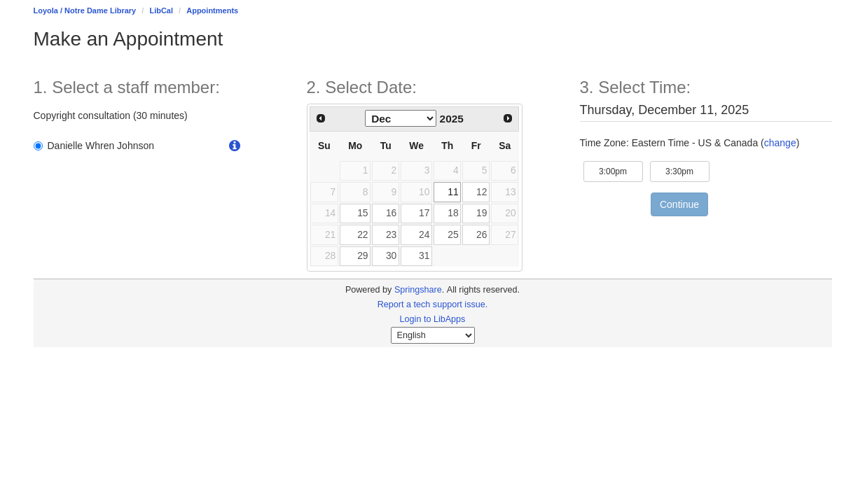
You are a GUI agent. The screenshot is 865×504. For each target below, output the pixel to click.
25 (453, 234)
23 (391, 234)
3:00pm (621, 170)
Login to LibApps (433, 319)
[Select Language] (433, 335)
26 (482, 234)
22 (362, 234)
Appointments (212, 10)
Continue (679, 204)
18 (453, 213)
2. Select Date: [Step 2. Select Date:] (362, 87)
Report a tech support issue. (433, 304)
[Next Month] (508, 118)
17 (424, 213)
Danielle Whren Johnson (94, 146)
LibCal (161, 10)
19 (482, 213)
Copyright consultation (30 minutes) (111, 115)
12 (482, 192)
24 (424, 234)
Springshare (418, 290)
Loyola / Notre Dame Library (85, 10)
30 (391, 255)
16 (391, 213)
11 (453, 192)
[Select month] (401, 118)
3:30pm (687, 170)
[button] (235, 146)
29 (362, 255)
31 (424, 255)
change (780, 143)
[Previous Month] (321, 118)
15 (362, 213)
